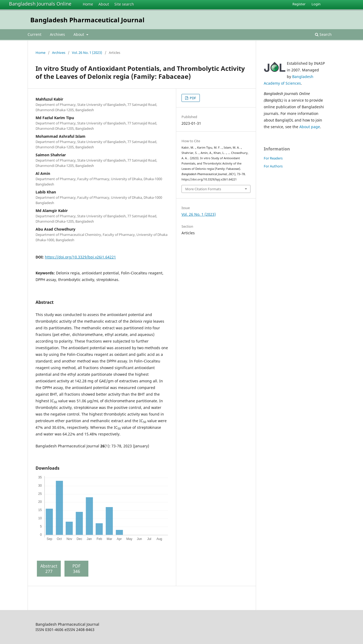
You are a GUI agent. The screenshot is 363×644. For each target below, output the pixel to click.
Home (88, 4)
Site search (124, 4)
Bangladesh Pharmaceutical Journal (87, 20)
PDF (193, 98)
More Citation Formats (203, 189)
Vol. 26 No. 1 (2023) (87, 53)
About (104, 4)
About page (310, 127)
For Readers (273, 158)
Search (323, 34)
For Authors (273, 166)
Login (316, 4)
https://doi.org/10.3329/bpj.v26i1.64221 (80, 257)
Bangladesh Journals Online (40, 4)
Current (34, 34)
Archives (57, 34)
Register (299, 4)
